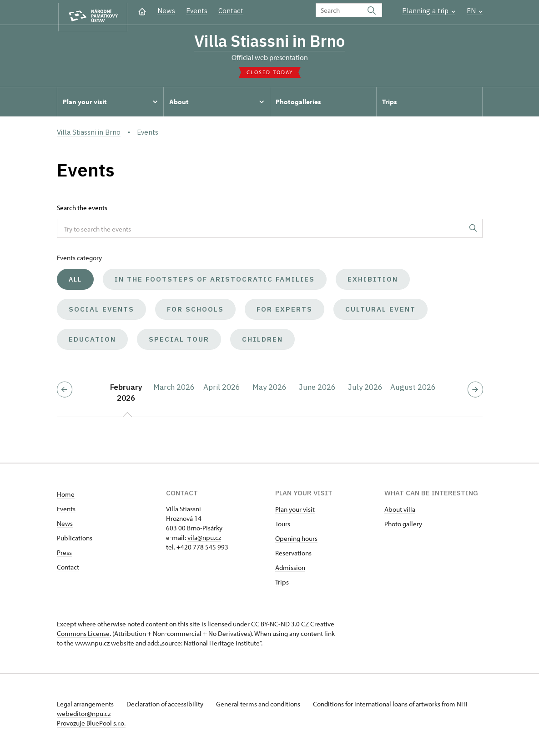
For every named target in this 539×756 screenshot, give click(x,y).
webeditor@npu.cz (111, 716)
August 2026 (413, 390)
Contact (231, 11)
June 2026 (317, 390)
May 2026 (269, 390)
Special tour (179, 342)
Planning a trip (429, 11)
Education (92, 342)
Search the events (82, 210)
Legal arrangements (86, 707)
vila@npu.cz (204, 540)
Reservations (293, 556)
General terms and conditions (265, 707)
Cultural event (380, 312)
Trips (282, 585)
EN (475, 11)
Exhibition (373, 282)
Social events (101, 312)
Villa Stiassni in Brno (270, 42)
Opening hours (296, 541)
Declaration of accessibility (169, 707)
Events (197, 11)
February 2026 (126, 395)
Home (66, 497)
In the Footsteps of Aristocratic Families (215, 282)
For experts (285, 312)
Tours (283, 527)
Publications (75, 541)
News (166, 11)
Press (64, 555)
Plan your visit (295, 512)
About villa (400, 512)
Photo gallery (403, 527)
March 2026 (174, 390)
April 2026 (222, 390)
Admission (290, 570)
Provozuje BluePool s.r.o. (91, 726)
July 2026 (365, 390)
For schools (195, 312)
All (75, 282)
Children (262, 342)
